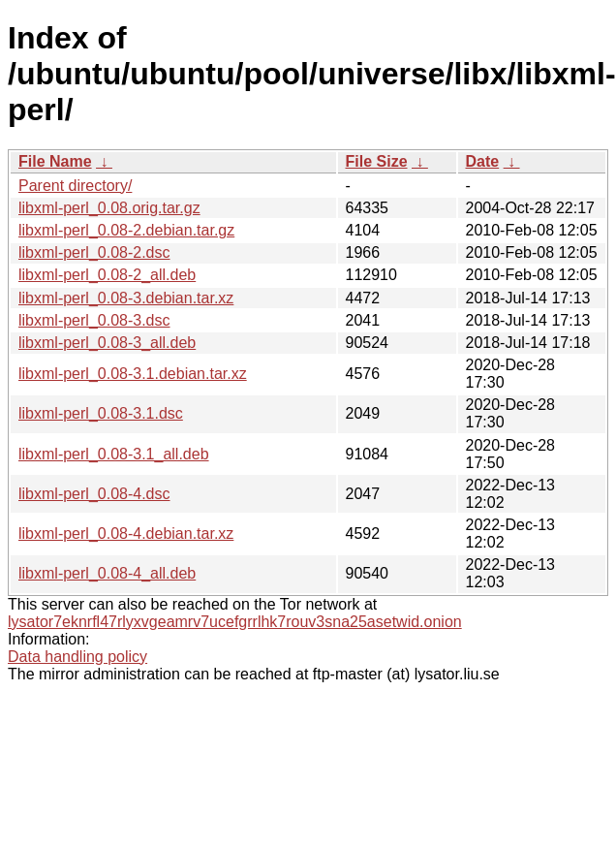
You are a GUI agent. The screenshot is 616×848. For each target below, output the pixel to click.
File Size (377, 161)
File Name (55, 161)
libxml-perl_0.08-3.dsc (94, 320)
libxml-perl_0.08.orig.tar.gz (109, 208)
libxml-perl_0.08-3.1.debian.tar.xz (133, 374)
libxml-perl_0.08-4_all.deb (107, 573)
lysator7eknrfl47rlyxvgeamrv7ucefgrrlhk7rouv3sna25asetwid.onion (235, 622)
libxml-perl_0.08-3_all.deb (107, 343)
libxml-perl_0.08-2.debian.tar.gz (126, 230)
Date (483, 161)
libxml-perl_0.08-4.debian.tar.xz (126, 534)
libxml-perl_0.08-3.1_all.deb (114, 454)
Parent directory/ (75, 186)
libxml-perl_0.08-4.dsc (94, 494)
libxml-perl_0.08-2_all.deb (107, 275)
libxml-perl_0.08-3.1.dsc (101, 413)
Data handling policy (77, 657)
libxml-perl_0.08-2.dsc (94, 252)
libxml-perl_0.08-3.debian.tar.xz (126, 298)
